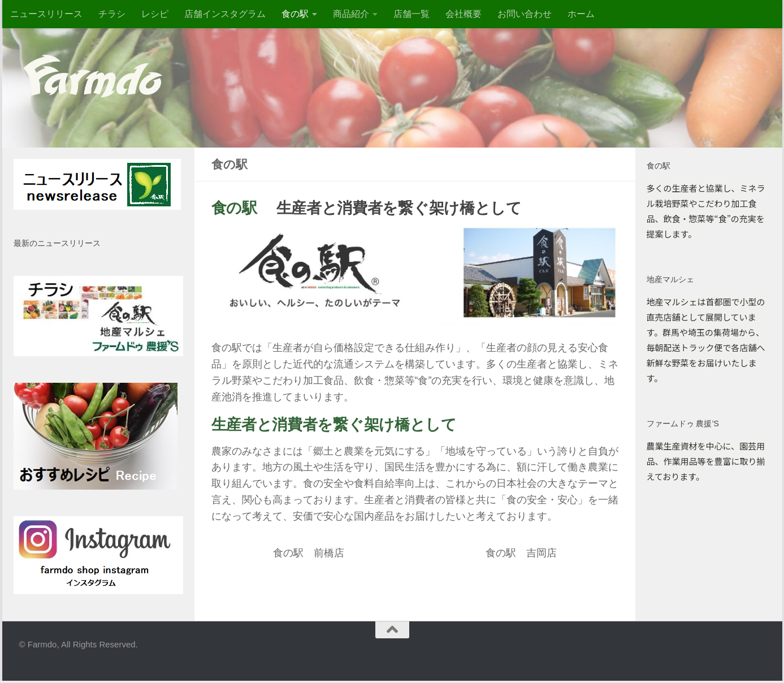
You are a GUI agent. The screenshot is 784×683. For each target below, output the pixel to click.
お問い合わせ (525, 14)
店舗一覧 (412, 14)
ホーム (581, 14)
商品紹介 (351, 14)
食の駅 (295, 14)
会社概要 (464, 14)
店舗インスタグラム (225, 14)
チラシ (112, 14)
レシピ (155, 14)
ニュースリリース (46, 14)
